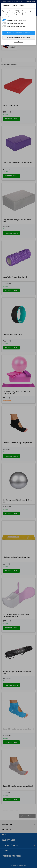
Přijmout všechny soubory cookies (19, 33)
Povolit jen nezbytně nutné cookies (19, 37)
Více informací (18, 42)
